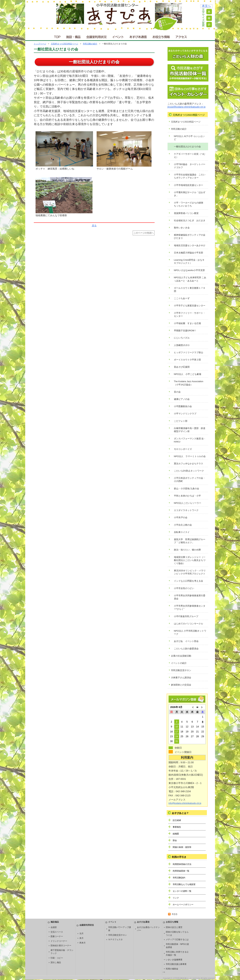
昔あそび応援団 (182, 367)
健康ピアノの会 (182, 399)
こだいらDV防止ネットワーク (189, 471)
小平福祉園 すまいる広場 (187, 323)
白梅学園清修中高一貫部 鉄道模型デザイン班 (190, 430)
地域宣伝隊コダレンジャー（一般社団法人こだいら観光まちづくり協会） (190, 560)
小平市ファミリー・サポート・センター (190, 315)
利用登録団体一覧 (181, 871)
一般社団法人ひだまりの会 (187, 147)
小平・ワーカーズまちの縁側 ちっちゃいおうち (190, 204)
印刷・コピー (57, 958)
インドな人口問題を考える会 (188, 581)
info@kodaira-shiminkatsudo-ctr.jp (185, 803)
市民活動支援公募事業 (176, 964)
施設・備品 (74, 36)
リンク (176, 898)
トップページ (40, 44)
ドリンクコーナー (59, 941)
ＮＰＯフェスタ (115, 940)
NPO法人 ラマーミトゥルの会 (190, 456)
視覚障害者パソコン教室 (186, 213)
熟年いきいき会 (182, 228)
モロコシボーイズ (183, 449)
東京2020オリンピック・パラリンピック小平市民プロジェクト (190, 572)
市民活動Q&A (179, 878)
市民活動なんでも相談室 (184, 884)
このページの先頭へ (144, 233)
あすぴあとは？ (180, 813)
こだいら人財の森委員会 (186, 649)
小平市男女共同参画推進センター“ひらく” (190, 607)
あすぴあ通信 (138, 36)
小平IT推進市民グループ (186, 616)
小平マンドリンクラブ (185, 414)
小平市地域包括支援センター (188, 185)
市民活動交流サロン (181, 670)
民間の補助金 (172, 969)
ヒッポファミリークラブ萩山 (188, 352)
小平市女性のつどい (184, 588)
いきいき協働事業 (174, 960)
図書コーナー (57, 936)
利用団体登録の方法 (182, 864)
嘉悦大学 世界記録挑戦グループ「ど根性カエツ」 (190, 541)
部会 (175, 840)
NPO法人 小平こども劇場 (188, 374)
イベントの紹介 (179, 663)
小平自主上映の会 (183, 525)
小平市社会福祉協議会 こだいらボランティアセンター (190, 176)
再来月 (82, 943)
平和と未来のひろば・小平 (187, 496)
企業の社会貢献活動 (181, 656)
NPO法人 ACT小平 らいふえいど (189, 138)
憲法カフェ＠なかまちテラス (188, 464)
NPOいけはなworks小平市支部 (189, 270)
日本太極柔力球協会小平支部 (188, 253)
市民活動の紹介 (90, 44)
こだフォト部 (181, 421)
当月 (81, 933)
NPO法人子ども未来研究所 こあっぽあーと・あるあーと (190, 279)
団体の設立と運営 (174, 927)
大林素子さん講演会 (181, 678)
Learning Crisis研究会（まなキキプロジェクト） (189, 261)
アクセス (182, 36)
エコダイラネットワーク (186, 510)
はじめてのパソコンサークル (188, 624)
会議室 (54, 927)
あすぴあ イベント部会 (186, 641)
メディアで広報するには (177, 940)
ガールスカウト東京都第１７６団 (190, 290)
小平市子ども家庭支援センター (190, 306)
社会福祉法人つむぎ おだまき (190, 220)
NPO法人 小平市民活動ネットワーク (190, 632)
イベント (118, 36)
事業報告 (177, 827)
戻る (94, 226)
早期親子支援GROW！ (185, 331)
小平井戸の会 (181, 517)
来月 (81, 938)
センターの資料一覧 (182, 891)
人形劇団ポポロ (182, 345)
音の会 (177, 392)
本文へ (206, 6)
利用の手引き (179, 857)
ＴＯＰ (57, 36)
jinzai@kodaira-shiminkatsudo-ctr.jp (187, 107)
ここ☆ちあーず (182, 298)
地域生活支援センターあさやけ (190, 245)
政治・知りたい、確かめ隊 (187, 550)
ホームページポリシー (183, 905)
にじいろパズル (182, 338)
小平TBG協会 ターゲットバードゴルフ (190, 166)
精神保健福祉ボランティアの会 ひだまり (191, 236)
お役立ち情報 (161, 36)
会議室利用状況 (97, 36)
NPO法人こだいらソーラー (188, 503)
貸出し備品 (56, 962)
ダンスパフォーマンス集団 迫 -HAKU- (190, 440)
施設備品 (55, 922)
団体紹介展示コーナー (61, 946)
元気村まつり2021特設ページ (65, 44)
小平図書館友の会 (183, 406)
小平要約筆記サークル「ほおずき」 (190, 194)
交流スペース (57, 932)
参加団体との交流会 (181, 685)
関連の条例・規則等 (182, 847)
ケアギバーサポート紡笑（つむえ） (190, 155)
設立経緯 (177, 820)
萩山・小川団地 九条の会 (187, 489)
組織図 (176, 834)
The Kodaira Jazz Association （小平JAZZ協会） (190, 383)
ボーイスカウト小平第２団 (187, 360)
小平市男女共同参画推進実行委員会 (190, 597)
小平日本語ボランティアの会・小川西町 (190, 480)
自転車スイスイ (182, 532)
